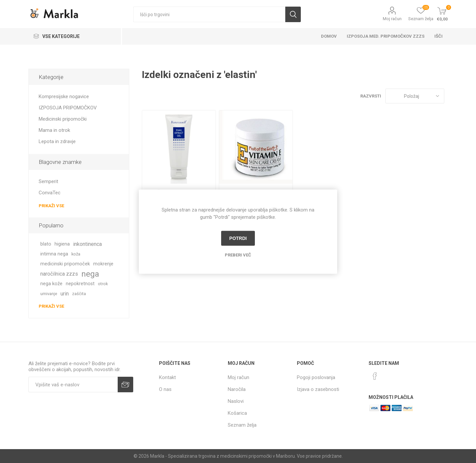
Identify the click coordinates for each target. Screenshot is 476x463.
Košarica (237, 413)
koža (76, 254)
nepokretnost (80, 284)
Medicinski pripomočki (63, 119)
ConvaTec (50, 193)
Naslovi (236, 401)
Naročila (237, 389)
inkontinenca (87, 244)
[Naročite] (73, 385)
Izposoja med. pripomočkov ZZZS (386, 36)
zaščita (79, 294)
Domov (329, 36)
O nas (165, 389)
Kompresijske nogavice (64, 96)
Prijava (125, 385)
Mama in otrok (54, 130)
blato (46, 244)
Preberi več (238, 255)
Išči (293, 14)
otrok (103, 284)
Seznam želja (242, 425)
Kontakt (167, 377)
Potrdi (238, 238)
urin (65, 294)
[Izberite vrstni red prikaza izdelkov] (415, 96)
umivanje (49, 294)
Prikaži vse (51, 206)
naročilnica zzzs (59, 274)
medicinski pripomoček (65, 264)
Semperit (48, 181)
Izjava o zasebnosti (318, 389)
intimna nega (54, 254)
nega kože (51, 284)
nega (90, 274)
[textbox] (209, 14)
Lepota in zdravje (57, 141)
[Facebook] (375, 376)
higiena (62, 244)
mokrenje (103, 264)
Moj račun (392, 19)
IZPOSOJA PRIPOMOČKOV (68, 108)
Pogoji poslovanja (316, 377)
